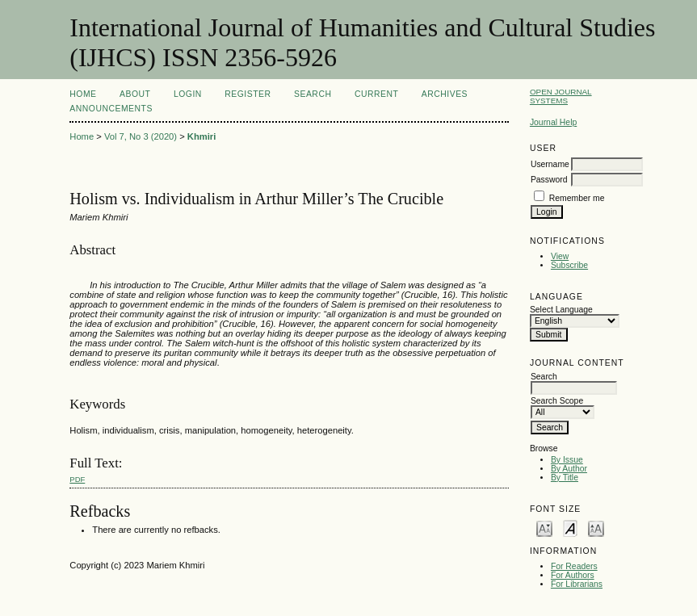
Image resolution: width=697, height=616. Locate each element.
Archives (445, 94)
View (560, 256)
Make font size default (570, 528)
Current (376, 94)
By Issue (567, 460)
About (135, 94)
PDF (77, 479)
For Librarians (577, 584)
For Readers (574, 566)
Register (248, 94)
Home (83, 94)
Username (550, 164)
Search (313, 94)
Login (188, 94)
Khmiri (202, 136)
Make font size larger (596, 528)
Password (549, 180)
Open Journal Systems (561, 96)
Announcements (111, 109)
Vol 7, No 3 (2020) (141, 136)
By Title (565, 478)
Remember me (577, 198)
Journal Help (553, 122)
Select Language (561, 310)
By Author (569, 469)
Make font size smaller (544, 528)
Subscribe (569, 265)
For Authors (573, 575)
